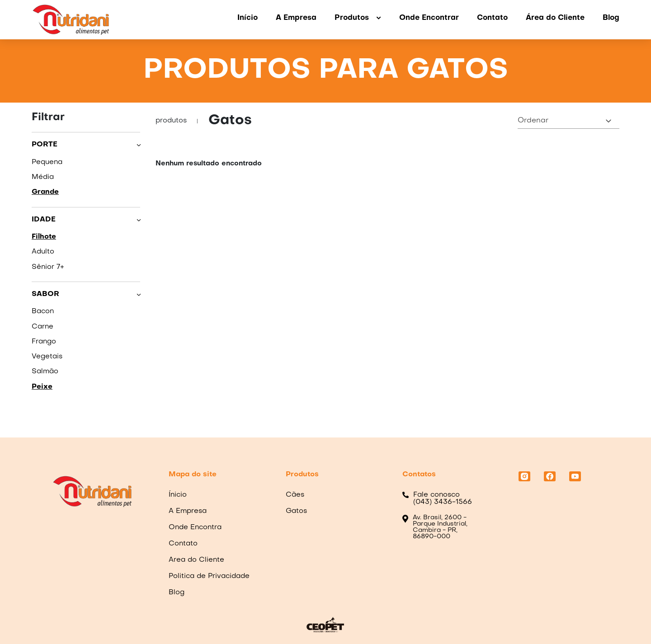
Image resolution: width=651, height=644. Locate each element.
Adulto (43, 252)
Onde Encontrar (429, 18)
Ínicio (178, 495)
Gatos (296, 511)
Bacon (43, 311)
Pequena (47, 162)
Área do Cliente (555, 18)
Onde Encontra (195, 527)
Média (43, 177)
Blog (611, 18)
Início (248, 18)
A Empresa (296, 18)
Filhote (44, 237)
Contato (492, 18)
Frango (44, 342)
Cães (295, 495)
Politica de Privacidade (209, 576)
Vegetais (47, 357)
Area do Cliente (196, 560)
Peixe (42, 387)
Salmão (45, 371)
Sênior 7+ (48, 267)
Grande (45, 192)
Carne (42, 327)
